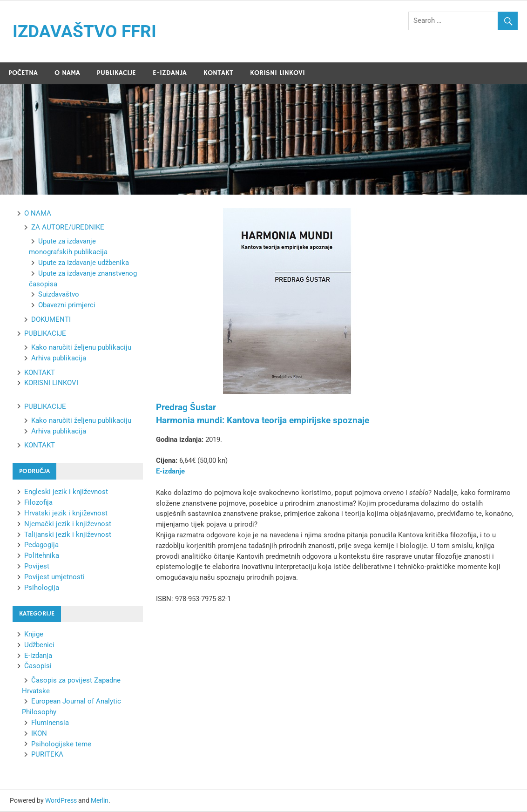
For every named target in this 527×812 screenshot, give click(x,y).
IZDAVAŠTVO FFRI (87, 32)
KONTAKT (218, 73)
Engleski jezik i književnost (66, 492)
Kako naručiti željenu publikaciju (81, 348)
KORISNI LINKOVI (277, 73)
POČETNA (23, 73)
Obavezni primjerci (67, 305)
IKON (39, 734)
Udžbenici (39, 645)
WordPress (61, 801)
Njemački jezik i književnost (68, 524)
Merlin (100, 801)
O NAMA (67, 73)
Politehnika (42, 556)
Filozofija (38, 503)
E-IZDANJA (170, 73)
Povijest (37, 567)
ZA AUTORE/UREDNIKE (68, 228)
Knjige (34, 635)
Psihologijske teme (61, 744)
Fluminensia (50, 723)
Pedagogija (41, 545)
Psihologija (42, 588)
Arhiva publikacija (59, 359)
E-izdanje (170, 472)
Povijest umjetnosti (54, 577)
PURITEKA (47, 755)
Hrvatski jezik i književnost (66, 514)
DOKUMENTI (51, 320)
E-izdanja (38, 656)
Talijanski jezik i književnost (68, 535)
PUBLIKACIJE (116, 73)
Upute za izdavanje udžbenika (84, 263)
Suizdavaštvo (59, 295)
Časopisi (38, 666)
